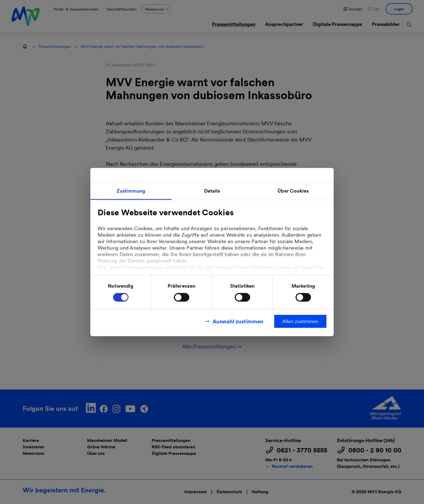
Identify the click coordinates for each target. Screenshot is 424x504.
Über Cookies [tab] (293, 191)
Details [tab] (212, 191)
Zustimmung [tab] (131, 191)
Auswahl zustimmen (238, 321)
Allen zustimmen (300, 321)
